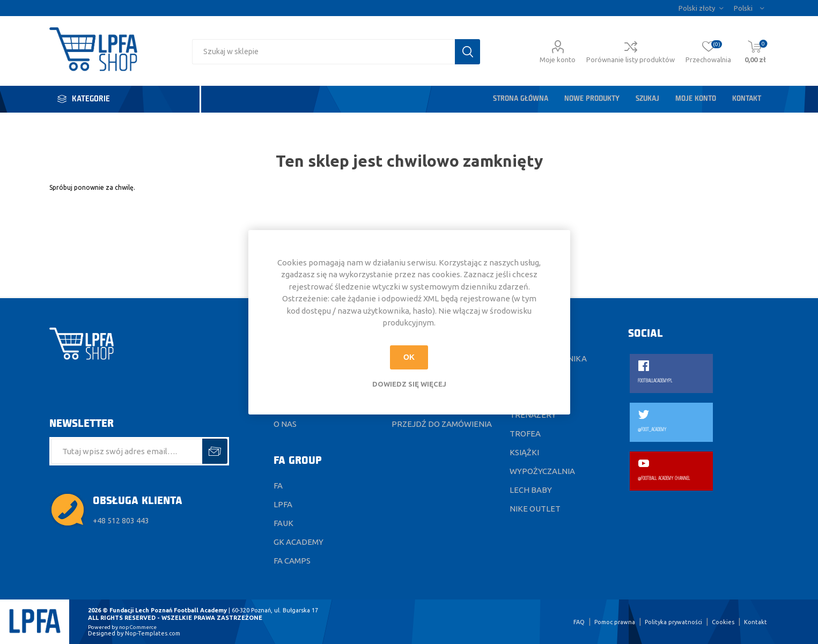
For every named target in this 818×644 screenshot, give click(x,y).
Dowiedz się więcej (409, 384)
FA (278, 486)
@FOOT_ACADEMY (652, 430)
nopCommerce (138, 627)
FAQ (579, 622)
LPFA (283, 504)
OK (409, 357)
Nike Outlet (535, 509)
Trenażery (533, 415)
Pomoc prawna (615, 622)
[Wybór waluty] (701, 8)
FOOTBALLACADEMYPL (655, 381)
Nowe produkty (592, 99)
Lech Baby (531, 490)
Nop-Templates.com (153, 633)
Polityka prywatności (673, 622)
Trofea (525, 434)
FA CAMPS (292, 561)
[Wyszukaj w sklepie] (323, 52)
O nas (285, 424)
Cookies (723, 622)
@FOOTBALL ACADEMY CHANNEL (664, 479)
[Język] (749, 8)
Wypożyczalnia (542, 471)
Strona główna (521, 99)
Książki (524, 452)
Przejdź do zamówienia (442, 424)
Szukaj (647, 99)
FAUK (283, 523)
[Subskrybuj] (127, 451)
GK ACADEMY (299, 542)
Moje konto (558, 60)
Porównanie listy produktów (631, 60)
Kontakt (747, 99)
